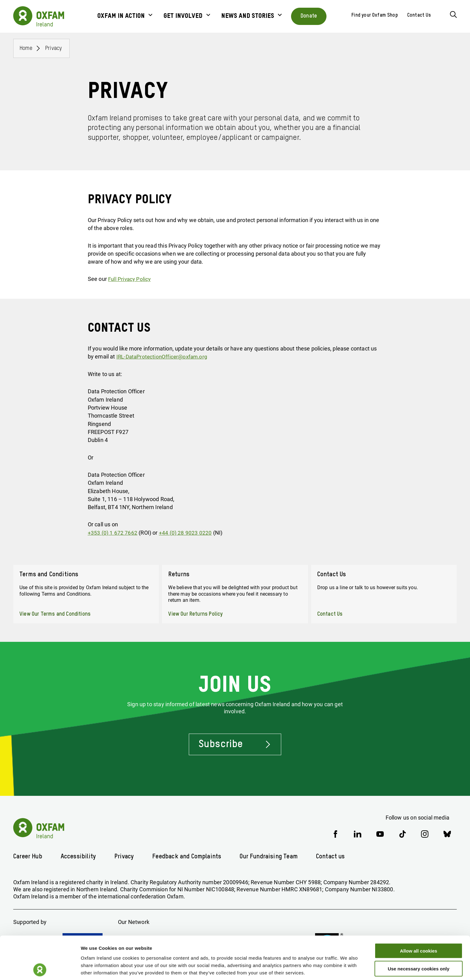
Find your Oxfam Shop (375, 15)
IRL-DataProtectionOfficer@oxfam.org (164, 357)
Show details (323, 968)
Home (26, 48)
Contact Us (419, 15)
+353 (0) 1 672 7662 (113, 533)
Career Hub (28, 856)
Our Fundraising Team (271, 856)
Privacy (54, 48)
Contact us (333, 856)
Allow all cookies (419, 926)
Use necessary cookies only (419, 944)
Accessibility (79, 856)
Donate (309, 16)
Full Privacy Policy (130, 279)
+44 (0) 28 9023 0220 (185, 533)
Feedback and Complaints (187, 856)
